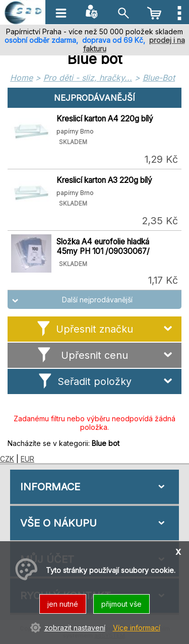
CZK (7, 459)
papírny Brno (75, 132)
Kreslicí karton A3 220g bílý (104, 180)
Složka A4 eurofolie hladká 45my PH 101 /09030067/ (103, 246)
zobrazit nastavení (75, 628)
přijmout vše (121, 604)
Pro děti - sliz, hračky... (88, 78)
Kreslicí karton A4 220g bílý (105, 119)
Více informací (137, 628)
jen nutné (63, 604)
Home (21, 78)
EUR (27, 459)
